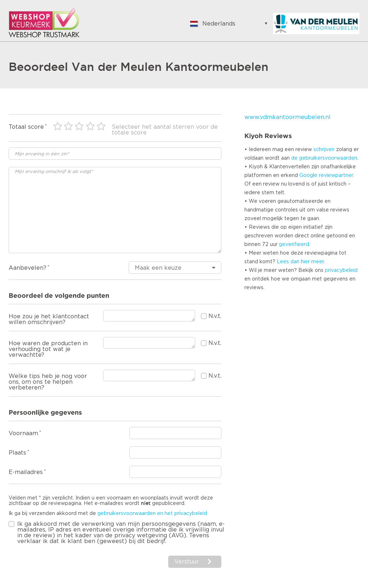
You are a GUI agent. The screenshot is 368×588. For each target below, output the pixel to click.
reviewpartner (336, 176)
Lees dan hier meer (300, 262)
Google (308, 176)
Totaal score (26, 127)
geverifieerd (294, 245)
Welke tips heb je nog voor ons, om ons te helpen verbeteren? (48, 382)
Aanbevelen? (27, 268)
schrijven (324, 150)
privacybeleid (341, 270)
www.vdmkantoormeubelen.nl (287, 117)
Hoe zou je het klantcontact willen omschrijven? (49, 319)
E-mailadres (26, 472)
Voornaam (23, 433)
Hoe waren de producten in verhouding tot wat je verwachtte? (48, 349)
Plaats (17, 453)
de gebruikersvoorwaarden (324, 158)
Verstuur (187, 562)
